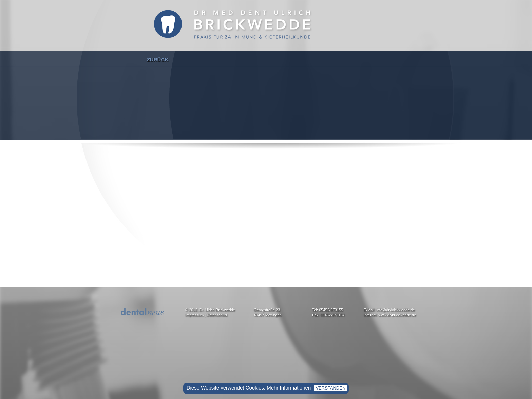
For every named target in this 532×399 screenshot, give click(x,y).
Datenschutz (217, 315)
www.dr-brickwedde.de (397, 315)
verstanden (330, 388)
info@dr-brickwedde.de (395, 310)
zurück (158, 59)
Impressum (194, 315)
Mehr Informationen (289, 388)
